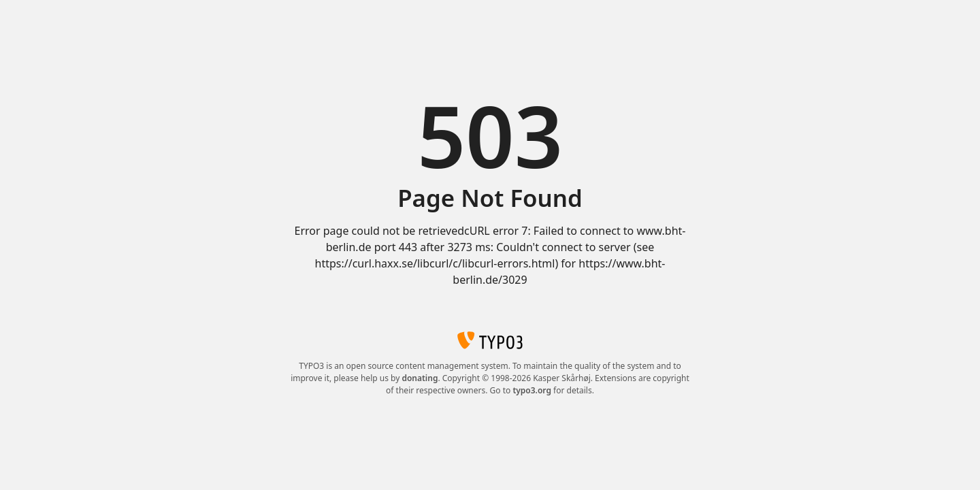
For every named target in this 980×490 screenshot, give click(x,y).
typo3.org (532, 390)
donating (420, 378)
